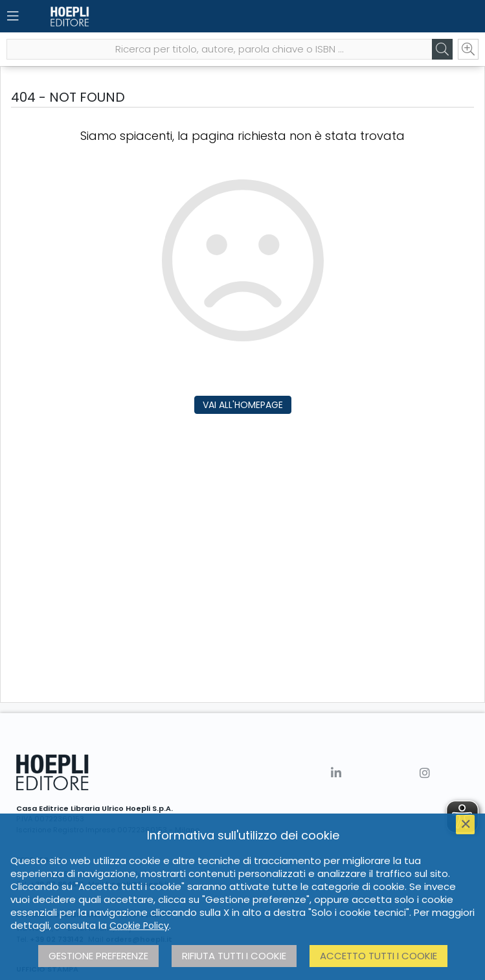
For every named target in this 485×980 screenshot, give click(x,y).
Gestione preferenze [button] (98, 956)
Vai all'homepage (243, 405)
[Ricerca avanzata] (468, 49)
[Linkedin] (336, 773)
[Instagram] (425, 773)
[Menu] (13, 16)
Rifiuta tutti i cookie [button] (234, 956)
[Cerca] (442, 49)
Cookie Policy (139, 926)
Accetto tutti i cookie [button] (378, 956)
